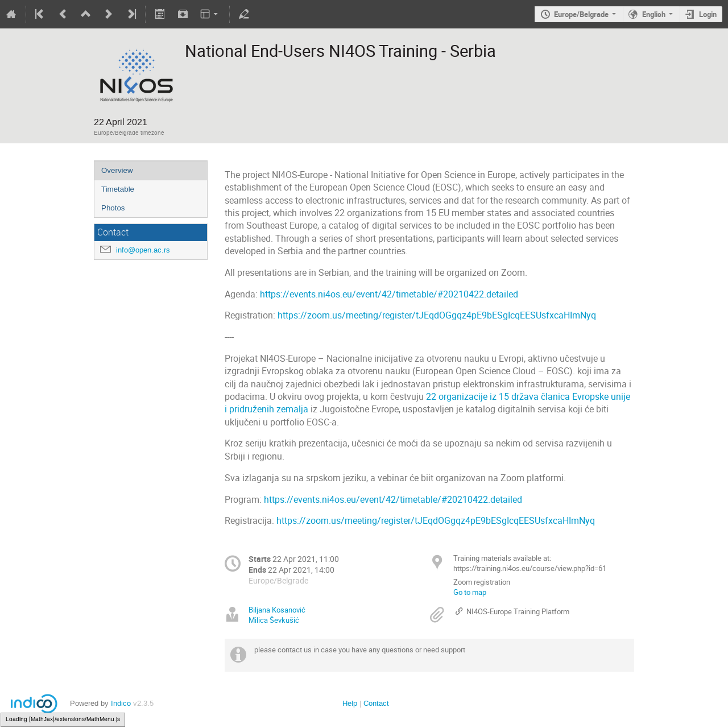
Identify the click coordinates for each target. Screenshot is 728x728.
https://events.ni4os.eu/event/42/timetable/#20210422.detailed (389, 294)
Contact (376, 703)
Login (708, 14)
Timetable (118, 189)
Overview (117, 170)
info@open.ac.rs (143, 250)
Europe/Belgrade (581, 14)
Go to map (470, 592)
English (654, 14)
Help (350, 703)
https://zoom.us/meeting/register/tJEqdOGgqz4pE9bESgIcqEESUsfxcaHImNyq (437, 315)
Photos (113, 208)
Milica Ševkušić (274, 620)
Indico (121, 703)
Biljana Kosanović (277, 610)
